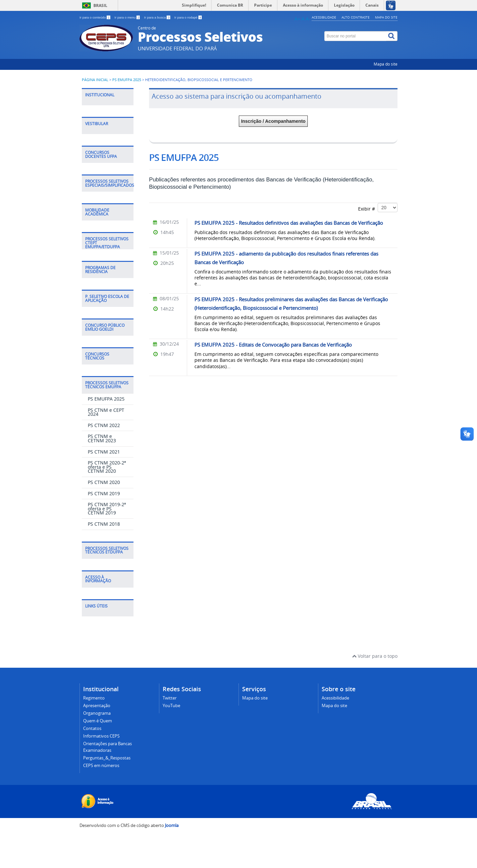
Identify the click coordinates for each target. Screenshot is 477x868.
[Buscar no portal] (355, 36)
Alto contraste (356, 17)
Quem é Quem (98, 721)
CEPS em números (101, 766)
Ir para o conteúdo (95, 17)
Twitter (170, 698)
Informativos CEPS (101, 736)
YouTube (171, 706)
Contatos (92, 728)
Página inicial (95, 80)
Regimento (94, 698)
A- (308, 19)
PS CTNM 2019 (104, 493)
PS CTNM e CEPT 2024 (106, 412)
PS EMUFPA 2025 (127, 80)
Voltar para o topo (375, 656)
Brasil (100, 5)
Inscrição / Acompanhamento (273, 121)
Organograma (97, 713)
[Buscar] (392, 36)
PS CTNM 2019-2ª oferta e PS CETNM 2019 (107, 508)
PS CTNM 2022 (104, 425)
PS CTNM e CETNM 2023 (102, 438)
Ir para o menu (128, 17)
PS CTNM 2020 (104, 482)
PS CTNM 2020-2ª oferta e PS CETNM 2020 (107, 467)
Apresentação (97, 706)
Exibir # (378, 208)
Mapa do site (386, 17)
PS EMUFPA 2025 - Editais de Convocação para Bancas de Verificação (273, 345)
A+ (297, 19)
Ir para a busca (158, 17)
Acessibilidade (324, 17)
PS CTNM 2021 (104, 452)
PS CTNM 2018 (104, 524)
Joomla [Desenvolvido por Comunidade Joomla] (172, 825)
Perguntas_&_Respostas (107, 758)
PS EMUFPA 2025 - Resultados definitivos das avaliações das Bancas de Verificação (289, 223)
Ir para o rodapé (188, 17)
